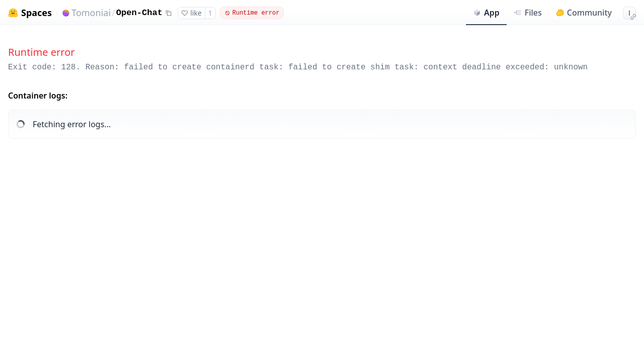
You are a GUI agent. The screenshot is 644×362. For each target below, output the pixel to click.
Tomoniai (91, 13)
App (486, 13)
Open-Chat (139, 13)
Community (584, 13)
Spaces (36, 13)
